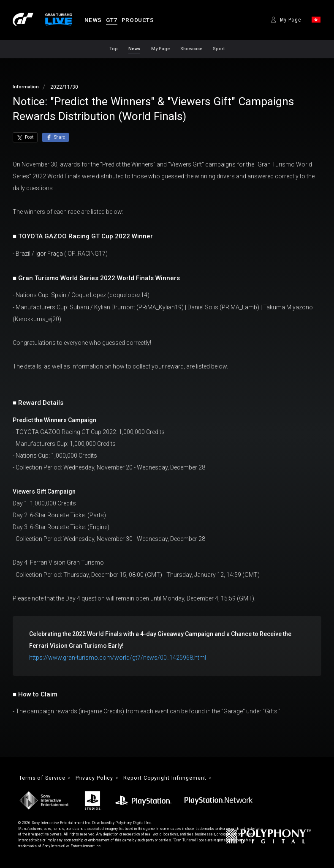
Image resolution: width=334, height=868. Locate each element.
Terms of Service (43, 778)
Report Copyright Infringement (169, 778)
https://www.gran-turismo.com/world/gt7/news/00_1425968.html (118, 658)
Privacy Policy (96, 778)
